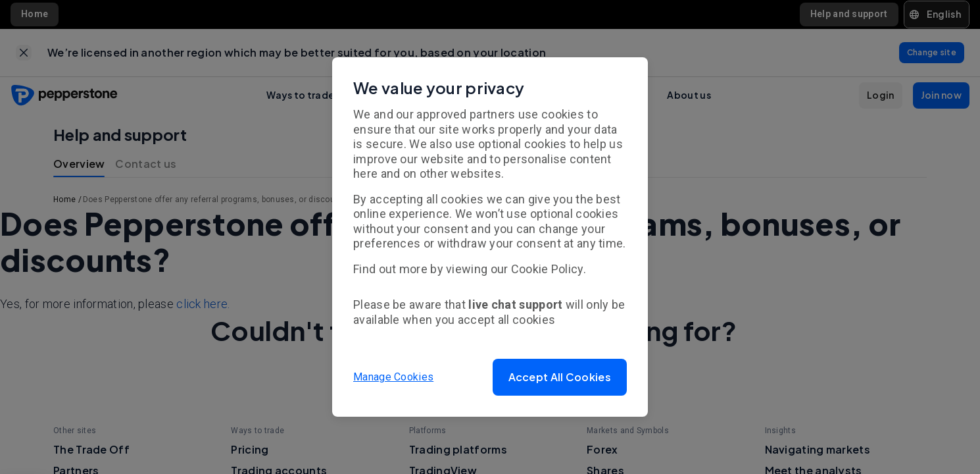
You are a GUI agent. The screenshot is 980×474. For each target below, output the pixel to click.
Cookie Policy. (549, 269)
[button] (560, 377)
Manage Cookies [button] (393, 377)
